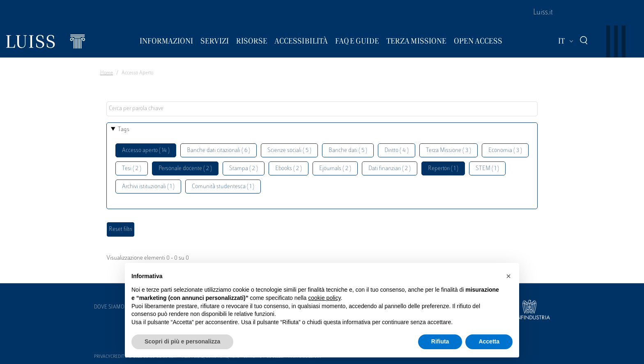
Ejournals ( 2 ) (335, 169)
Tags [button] (124, 130)
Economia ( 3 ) (505, 151)
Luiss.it (543, 13)
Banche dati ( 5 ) (348, 151)
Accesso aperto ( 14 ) (146, 151)
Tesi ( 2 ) (132, 169)
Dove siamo (109, 307)
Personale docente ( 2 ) (185, 169)
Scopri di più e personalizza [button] (182, 341)
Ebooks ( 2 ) (289, 169)
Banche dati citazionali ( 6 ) (218, 151)
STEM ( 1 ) (487, 169)
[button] (508, 276)
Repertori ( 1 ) (443, 169)
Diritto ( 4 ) (397, 151)
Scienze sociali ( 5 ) (289, 151)
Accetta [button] (489, 341)
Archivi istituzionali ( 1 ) (148, 187)
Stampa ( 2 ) (244, 169)
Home (107, 73)
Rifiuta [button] (440, 341)
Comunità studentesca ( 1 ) (223, 187)
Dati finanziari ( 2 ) (390, 169)
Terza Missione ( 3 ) (448, 151)
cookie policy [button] (324, 298)
